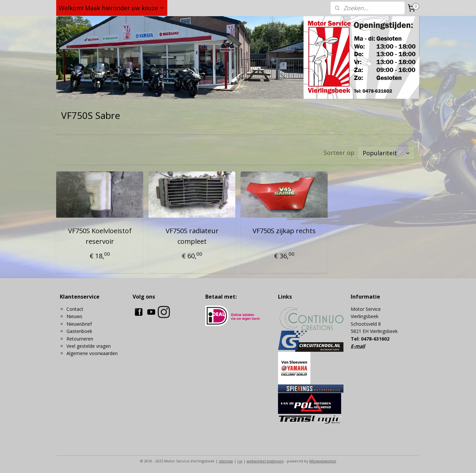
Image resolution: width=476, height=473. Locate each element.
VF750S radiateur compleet (192, 236)
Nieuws (74, 316)
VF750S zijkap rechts (284, 231)
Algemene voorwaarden (92, 353)
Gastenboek (79, 331)
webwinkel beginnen (265, 461)
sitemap (226, 461)
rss (240, 461)
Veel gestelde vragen (89, 346)
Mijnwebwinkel (323, 461)
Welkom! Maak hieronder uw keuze (112, 8)
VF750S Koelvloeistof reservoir (99, 236)
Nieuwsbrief (79, 324)
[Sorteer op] (386, 153)
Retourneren (80, 339)
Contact (75, 309)
